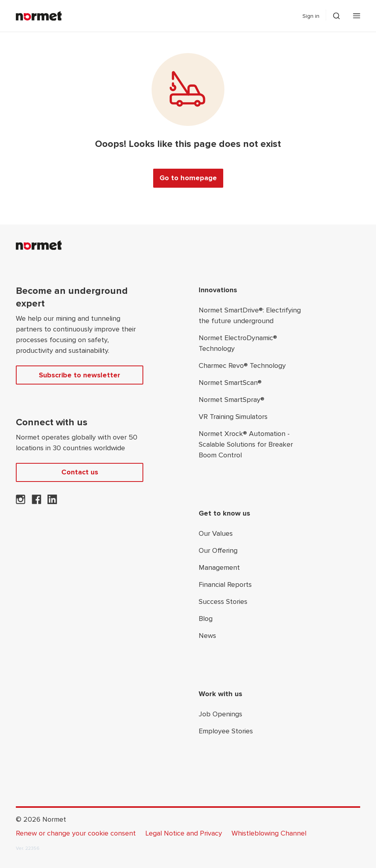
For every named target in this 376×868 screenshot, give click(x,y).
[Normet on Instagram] (21, 502)
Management (219, 567)
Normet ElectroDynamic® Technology (238, 343)
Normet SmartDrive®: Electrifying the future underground (250, 315)
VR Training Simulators (233, 417)
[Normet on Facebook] (36, 502)
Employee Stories (226, 731)
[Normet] (39, 16)
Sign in (311, 16)
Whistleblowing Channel (269, 833)
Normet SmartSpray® (232, 400)
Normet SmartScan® (230, 383)
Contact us (80, 472)
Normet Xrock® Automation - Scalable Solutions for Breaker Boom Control (246, 444)
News (207, 636)
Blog (206, 619)
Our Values (216, 533)
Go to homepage (188, 178)
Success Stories (223, 602)
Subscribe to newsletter (80, 375)
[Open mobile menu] (357, 16)
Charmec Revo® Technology (242, 365)
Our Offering (218, 550)
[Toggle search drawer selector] (336, 16)
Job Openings (220, 714)
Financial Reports (225, 584)
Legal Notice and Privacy (184, 833)
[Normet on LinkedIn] (52, 502)
